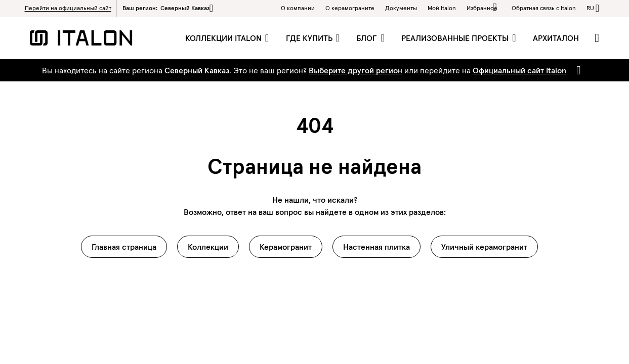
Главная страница (124, 247)
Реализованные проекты (456, 38)
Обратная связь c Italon (544, 8)
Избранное (484, 7)
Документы (401, 8)
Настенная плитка (376, 247)
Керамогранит (286, 247)
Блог (368, 38)
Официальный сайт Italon (519, 70)
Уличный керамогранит (484, 247)
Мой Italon (442, 8)
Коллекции (208, 247)
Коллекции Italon (224, 38)
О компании (298, 8)
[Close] (577, 70)
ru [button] (590, 8)
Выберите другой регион (355, 70)
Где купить (310, 38)
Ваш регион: (168, 8)
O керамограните (350, 8)
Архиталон (556, 38)
